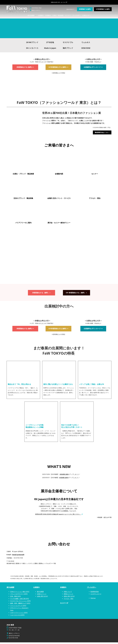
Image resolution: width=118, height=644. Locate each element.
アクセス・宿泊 (68, 600)
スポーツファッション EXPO (19, 614)
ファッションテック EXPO (18, 607)
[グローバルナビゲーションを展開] (59, 2)
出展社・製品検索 (58, 17)
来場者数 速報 (64, 476)
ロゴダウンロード (96, 595)
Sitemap (93, 600)
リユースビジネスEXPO (17, 617)
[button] (85, 11)
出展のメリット (42, 595)
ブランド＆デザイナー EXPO (19, 595)
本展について (68, 593)
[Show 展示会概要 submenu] (36, 17)
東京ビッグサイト (36, 12)
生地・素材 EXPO (16, 598)
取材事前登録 (95, 593)
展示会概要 (31, 17)
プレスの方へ (76, 17)
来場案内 (48, 17)
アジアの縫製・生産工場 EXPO (20, 600)
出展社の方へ (86, 17)
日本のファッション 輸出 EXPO (20, 593)
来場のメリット (68, 595)
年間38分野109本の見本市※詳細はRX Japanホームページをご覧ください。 (58, 516)
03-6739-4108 (13, 639)
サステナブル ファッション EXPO (20, 602)
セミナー (68, 17)
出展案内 (41, 17)
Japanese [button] (70, 11)
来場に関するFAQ (69, 598)
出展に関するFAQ (42, 598)
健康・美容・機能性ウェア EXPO (20, 605)
